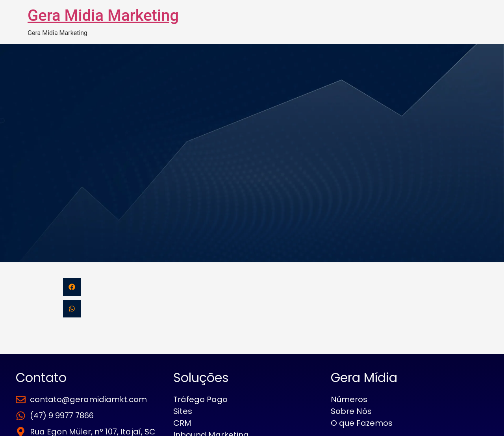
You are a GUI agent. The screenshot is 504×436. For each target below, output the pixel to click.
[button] (72, 287)
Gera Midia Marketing (103, 16)
